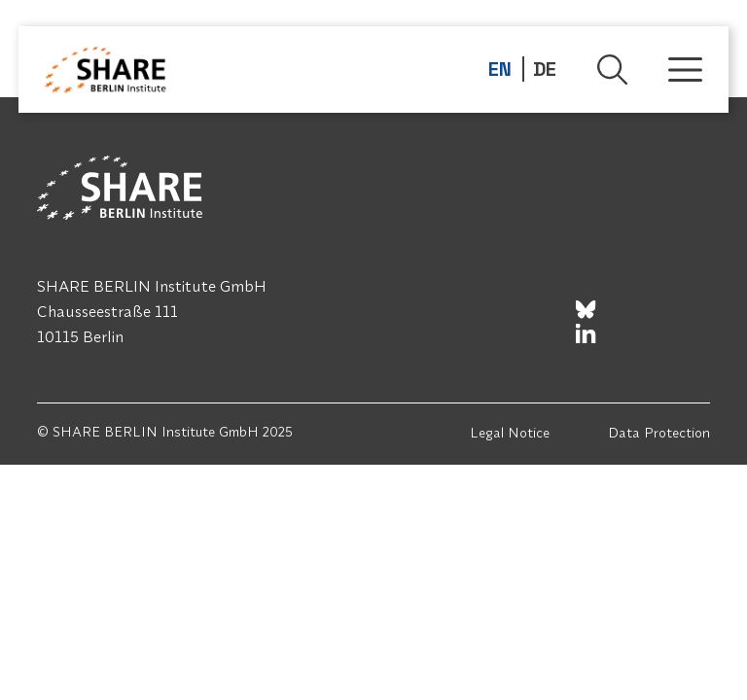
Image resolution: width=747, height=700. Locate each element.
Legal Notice (510, 433)
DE (545, 69)
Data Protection (659, 433)
